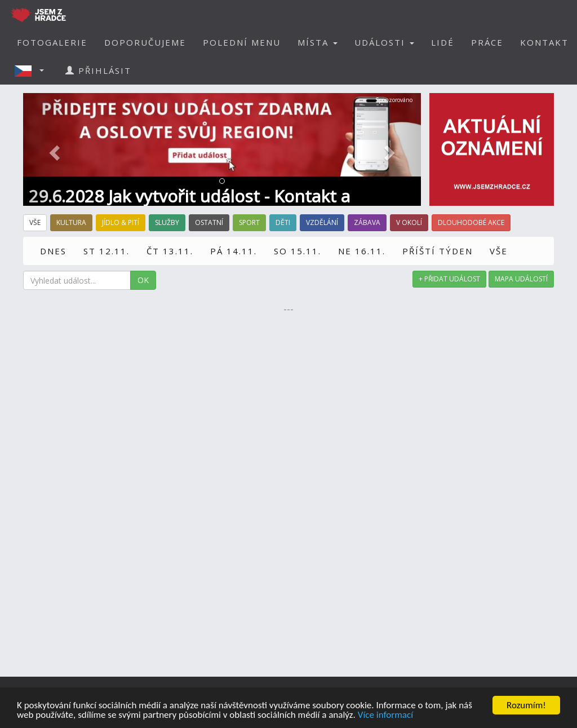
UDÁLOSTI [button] (384, 42)
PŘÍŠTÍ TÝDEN (438, 251)
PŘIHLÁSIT (98, 70)
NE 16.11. (362, 251)
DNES (53, 251)
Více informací (385, 715)
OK (143, 280)
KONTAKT (544, 42)
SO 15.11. (298, 251)
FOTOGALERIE (52, 42)
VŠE (499, 251)
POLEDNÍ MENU (242, 42)
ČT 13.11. (170, 251)
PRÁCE (487, 42)
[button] (33, 70)
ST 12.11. (106, 251)
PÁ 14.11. (234, 251)
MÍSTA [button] (318, 42)
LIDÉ (443, 42)
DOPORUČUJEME (145, 42)
